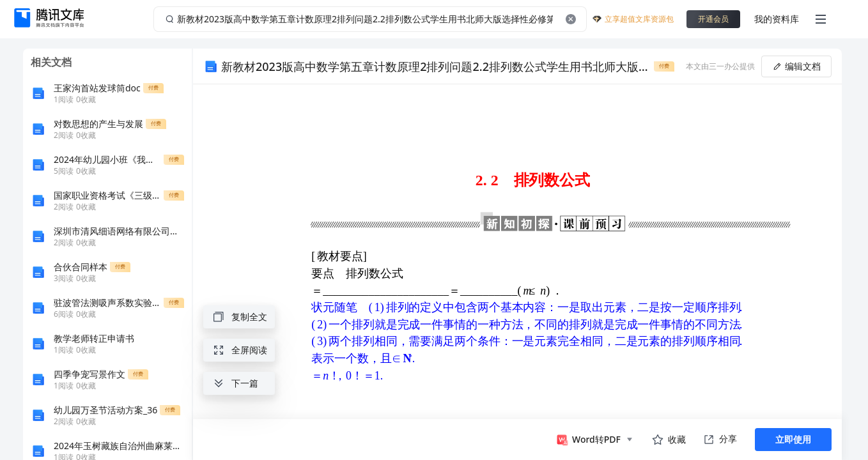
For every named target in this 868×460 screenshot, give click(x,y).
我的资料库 (777, 19)
